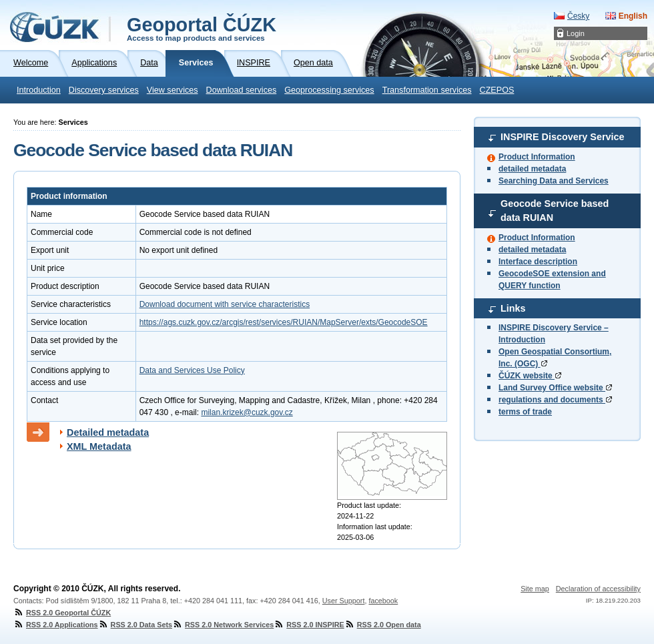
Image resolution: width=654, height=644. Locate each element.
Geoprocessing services (329, 90)
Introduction (39, 90)
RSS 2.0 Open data (383, 625)
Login (576, 33)
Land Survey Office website (555, 388)
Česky (578, 16)
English (633, 16)
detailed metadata (532, 169)
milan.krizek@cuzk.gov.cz (247, 412)
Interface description (538, 262)
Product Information (537, 157)
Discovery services (104, 90)
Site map (535, 589)
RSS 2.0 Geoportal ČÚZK (62, 613)
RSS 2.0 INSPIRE (309, 625)
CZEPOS (497, 90)
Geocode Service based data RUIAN (555, 211)
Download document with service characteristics (225, 304)
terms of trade (525, 412)
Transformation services (427, 90)
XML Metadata (99, 446)
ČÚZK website (530, 376)
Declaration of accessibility (598, 589)
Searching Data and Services (554, 181)
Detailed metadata (108, 432)
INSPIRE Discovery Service (563, 137)
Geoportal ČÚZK (202, 28)
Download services (242, 90)
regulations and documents (555, 400)
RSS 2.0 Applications (56, 625)
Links (513, 308)
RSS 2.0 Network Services (223, 625)
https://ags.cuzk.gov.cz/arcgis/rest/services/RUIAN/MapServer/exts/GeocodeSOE (284, 322)
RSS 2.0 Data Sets (135, 625)
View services (173, 90)
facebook (383, 601)
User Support (344, 601)
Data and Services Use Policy (192, 370)
